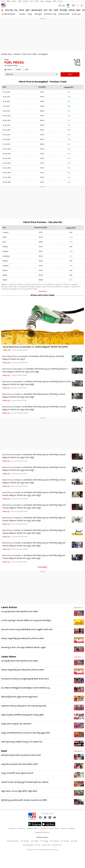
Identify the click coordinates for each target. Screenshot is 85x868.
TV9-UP (60, 1)
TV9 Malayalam (28, 845)
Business (17, 54)
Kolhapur (6, 252)
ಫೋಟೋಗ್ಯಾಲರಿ (37, 10)
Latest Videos (9, 657)
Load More (42, 567)
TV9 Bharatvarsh (13, 841)
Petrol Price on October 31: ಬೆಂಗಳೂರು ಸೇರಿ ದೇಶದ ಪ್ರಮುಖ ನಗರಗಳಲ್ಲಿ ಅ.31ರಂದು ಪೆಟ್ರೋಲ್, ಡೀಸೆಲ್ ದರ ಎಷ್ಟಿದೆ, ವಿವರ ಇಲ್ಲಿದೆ (34, 396)
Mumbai (5, 247)
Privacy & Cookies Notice (50, 829)
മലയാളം (48, 1)
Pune (4, 242)
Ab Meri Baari (76, 14)
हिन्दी (9, 1)
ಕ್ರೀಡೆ (46, 10)
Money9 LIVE (57, 845)
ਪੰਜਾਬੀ (37, 1)
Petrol (9, 70)
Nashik (5, 280)
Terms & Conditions (68, 829)
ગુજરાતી (25, 1)
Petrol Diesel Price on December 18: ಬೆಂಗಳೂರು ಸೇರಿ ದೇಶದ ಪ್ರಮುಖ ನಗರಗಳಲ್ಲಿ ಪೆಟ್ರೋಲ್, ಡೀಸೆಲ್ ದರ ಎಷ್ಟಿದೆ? (33, 358)
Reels (4, 751)
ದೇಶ (50, 10)
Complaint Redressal (42, 833)
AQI (63, 6)
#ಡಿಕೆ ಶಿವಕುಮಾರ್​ (9, 14)
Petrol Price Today (30, 54)
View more (78, 608)
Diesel (18, 70)
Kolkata (5, 261)
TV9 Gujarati (54, 841)
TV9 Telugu (35, 841)
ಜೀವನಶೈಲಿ (63, 10)
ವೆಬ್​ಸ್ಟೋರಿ (38, 14)
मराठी (20, 1)
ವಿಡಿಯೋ (22, 14)
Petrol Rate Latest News (42, 295)
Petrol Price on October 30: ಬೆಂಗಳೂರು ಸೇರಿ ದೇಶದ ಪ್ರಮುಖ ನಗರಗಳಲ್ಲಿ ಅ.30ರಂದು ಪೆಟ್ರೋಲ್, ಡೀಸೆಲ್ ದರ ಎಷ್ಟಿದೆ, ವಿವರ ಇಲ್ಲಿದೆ (34, 408)
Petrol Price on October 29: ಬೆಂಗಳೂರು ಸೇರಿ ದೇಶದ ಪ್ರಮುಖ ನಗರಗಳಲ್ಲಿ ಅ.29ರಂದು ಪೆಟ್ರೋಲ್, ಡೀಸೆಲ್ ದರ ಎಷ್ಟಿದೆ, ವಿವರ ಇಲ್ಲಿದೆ (34, 456)
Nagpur (5, 275)
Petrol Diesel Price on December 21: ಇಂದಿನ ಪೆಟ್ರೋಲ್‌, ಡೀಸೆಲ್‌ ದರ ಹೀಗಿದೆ (35, 347)
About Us (22, 829)
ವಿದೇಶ (56, 10)
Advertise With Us (33, 829)
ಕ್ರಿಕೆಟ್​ (28, 10)
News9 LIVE (46, 845)
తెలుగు (14, 1)
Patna (5, 237)
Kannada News (7, 54)
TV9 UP (38, 845)
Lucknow (6, 233)
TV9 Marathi (25, 841)
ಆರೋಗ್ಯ (72, 10)
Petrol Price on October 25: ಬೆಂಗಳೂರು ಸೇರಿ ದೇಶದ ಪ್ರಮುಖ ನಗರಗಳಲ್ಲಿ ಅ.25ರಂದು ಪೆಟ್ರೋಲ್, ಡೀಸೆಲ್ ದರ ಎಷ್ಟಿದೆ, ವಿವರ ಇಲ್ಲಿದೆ (34, 482)
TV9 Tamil (74, 841)
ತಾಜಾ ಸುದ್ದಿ (9, 10)
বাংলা (31, 1)
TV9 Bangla (44, 841)
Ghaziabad (6, 256)
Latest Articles (9, 608)
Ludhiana (6, 266)
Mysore (5, 271)
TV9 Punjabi (65, 841)
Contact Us (12, 829)
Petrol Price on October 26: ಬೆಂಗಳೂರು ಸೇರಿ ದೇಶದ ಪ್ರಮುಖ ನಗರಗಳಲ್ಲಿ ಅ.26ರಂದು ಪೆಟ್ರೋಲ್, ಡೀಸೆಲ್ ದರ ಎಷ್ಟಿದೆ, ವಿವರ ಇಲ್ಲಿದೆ (34, 469)
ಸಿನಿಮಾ (21, 10)
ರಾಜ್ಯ (16, 10)
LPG (27, 70)
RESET (70, 74)
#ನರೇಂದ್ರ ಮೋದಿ (64, 14)
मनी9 (54, 1)
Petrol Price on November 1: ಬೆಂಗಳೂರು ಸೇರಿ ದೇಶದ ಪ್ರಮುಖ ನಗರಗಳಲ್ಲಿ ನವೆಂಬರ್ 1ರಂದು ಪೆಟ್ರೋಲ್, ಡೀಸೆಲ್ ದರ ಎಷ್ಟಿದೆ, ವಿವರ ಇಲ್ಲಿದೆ (36, 383)
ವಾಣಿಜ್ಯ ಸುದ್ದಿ (6, 350)
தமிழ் (42, 1)
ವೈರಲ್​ (78, 10)
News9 (3, 1)
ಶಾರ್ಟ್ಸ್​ (30, 14)
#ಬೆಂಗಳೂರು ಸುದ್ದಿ (50, 14)
